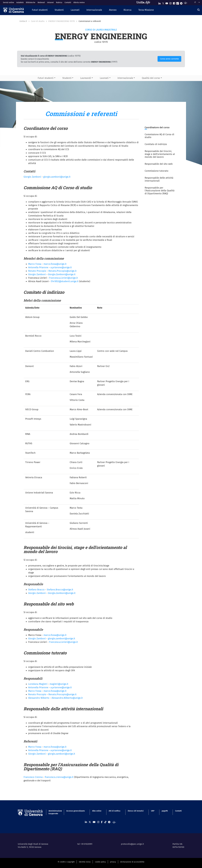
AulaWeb (20, 3)
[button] (40, 10)
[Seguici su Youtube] (167, 3)
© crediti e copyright (66, 862)
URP (153, 811)
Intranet (50, 3)
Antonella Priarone (38, 267)
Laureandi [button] (86, 78)
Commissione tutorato (157, 171)
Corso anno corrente (169, 59)
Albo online (97, 811)
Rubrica (59, 3)
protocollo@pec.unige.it (132, 844)
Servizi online (9, 3)
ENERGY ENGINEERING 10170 (62, 21)
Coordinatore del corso (157, 127)
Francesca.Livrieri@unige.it (63, 278)
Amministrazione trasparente (54, 812)
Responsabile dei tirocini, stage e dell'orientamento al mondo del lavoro (160, 154)
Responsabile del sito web (159, 164)
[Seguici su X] (163, 3)
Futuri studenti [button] (46, 78)
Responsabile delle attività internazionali (159, 179)
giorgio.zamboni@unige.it (57, 177)
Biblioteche (31, 3)
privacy (113, 862)
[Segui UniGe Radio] (185, 3)
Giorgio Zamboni (32, 177)
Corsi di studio (38, 21)
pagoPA (165, 811)
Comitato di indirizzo (156, 144)
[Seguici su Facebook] (174, 3)
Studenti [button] (67, 78)
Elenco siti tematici (136, 811)
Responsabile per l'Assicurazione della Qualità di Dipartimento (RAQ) (160, 191)
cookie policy (100, 862)
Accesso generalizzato (76, 811)
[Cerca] (199, 10)
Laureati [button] (104, 78)
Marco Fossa (35, 264)
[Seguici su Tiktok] (178, 3)
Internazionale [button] (125, 78)
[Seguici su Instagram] (170, 3)
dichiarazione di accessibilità (132, 862)
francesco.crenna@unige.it (59, 777)
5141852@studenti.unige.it (65, 281)
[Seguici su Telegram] (181, 3)
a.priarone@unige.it (61, 750)
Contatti (68, 3)
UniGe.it (23, 21)
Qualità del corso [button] (151, 78)
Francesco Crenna (33, 777)
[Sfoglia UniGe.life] (144, 3)
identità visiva (85, 862)
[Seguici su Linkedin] (159, 3)
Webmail (41, 3)
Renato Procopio (37, 271)
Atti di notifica (115, 811)
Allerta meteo (79, 3)
